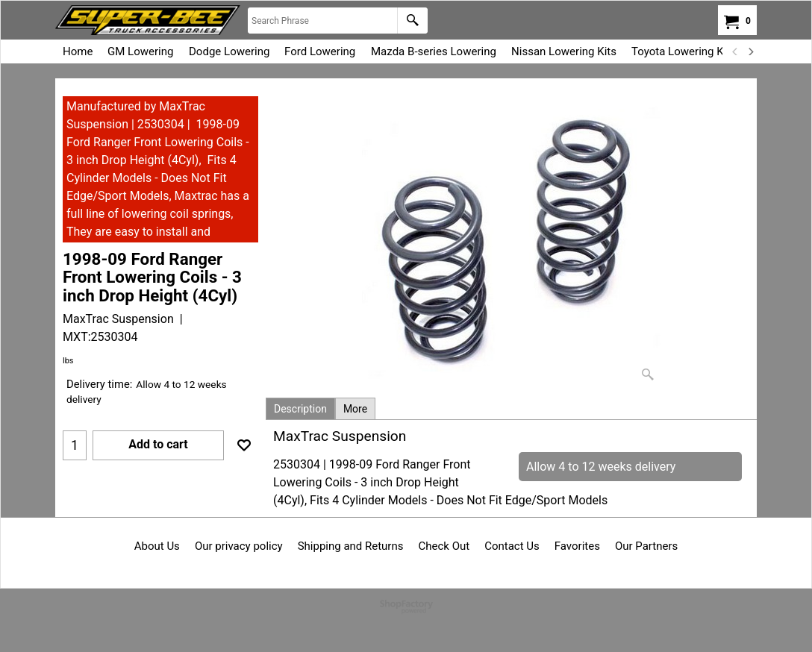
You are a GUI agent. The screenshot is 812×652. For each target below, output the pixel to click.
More (355, 409)
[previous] (735, 51)
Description (300, 409)
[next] (750, 51)
